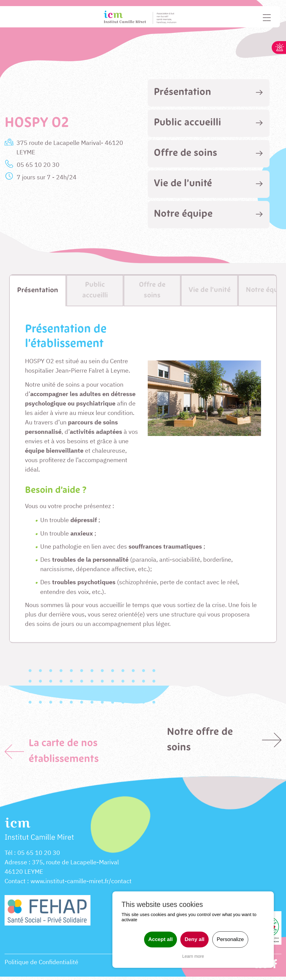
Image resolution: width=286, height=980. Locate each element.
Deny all (194, 939)
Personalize (230, 939)
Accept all (161, 939)
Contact (15, 884)
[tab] (209, 93)
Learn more (193, 956)
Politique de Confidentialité (41, 965)
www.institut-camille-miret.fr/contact (81, 884)
